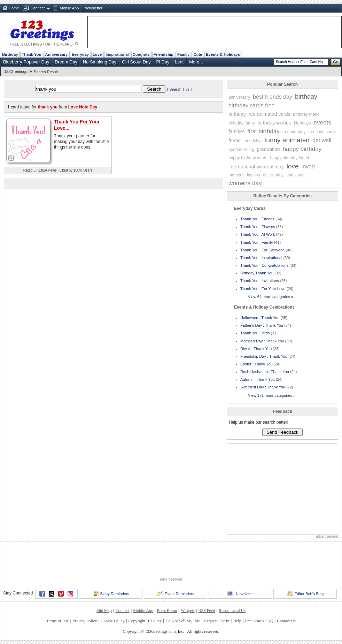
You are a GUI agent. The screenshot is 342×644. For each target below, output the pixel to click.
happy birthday (302, 149)
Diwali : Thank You (256, 349)
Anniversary (57, 54)
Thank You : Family (257, 242)
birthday (306, 97)
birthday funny (242, 123)
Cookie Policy (112, 621)
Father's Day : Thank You (262, 325)
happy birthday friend (289, 158)
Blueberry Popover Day (26, 62)
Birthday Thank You (257, 273)
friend (235, 141)
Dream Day (66, 62)
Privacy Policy (85, 621)
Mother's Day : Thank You (262, 341)
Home (14, 8)
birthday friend (306, 114)
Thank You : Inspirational (261, 258)
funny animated (287, 140)
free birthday (294, 132)
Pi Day (163, 62)
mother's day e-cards (248, 175)
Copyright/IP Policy (145, 621)
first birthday (263, 131)
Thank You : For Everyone (262, 250)
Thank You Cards (255, 333)
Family (183, 54)
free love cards (322, 132)
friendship (252, 141)
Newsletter (93, 8)
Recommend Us (232, 611)
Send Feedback (282, 432)
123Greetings (16, 71)
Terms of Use (57, 621)
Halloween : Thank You (260, 318)
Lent (179, 62)
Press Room (167, 611)
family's (236, 131)
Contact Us (286, 621)
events (322, 123)
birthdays (302, 123)
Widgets (188, 611)
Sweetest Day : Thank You (263, 387)
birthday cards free (252, 105)
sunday (277, 175)
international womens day (256, 167)
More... (196, 62)
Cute (198, 54)
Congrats (141, 54)
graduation (268, 149)
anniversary (239, 97)
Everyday (80, 54)
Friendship (164, 54)
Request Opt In (217, 621)
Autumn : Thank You (258, 379)
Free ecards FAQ (259, 621)
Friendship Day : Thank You (264, 356)
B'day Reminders (111, 593)
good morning (241, 150)
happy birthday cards (248, 158)
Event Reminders (176, 593)
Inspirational (117, 54)
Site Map (104, 611)
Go (336, 62)
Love (97, 54)
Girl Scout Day (136, 62)
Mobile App (69, 8)
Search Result (46, 72)
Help (237, 621)
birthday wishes (274, 123)
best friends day (273, 97)
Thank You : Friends (257, 219)
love (293, 166)
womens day (245, 183)
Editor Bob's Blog (305, 593)
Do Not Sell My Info (183, 621)
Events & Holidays (223, 54)
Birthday (10, 54)
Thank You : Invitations (260, 281)
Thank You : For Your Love (263, 289)
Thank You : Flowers (258, 227)
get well (322, 140)
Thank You (31, 54)
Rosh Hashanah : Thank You (265, 372)
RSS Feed (207, 611)
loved (308, 166)
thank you (295, 175)
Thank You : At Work (258, 234)
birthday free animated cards (259, 114)
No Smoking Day (100, 62)
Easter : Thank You (256, 364)
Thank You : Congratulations (264, 265)
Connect (37, 8)
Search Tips (179, 89)
